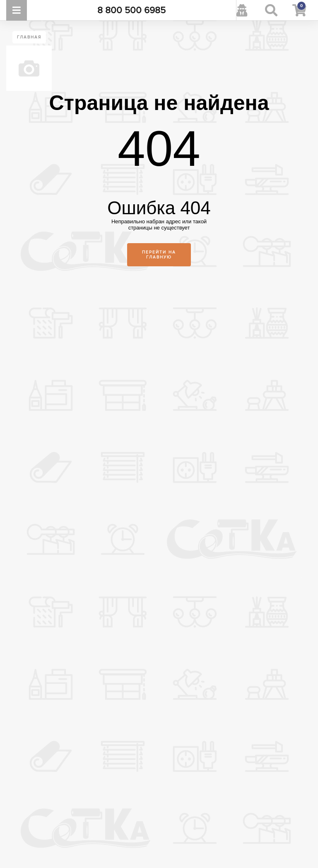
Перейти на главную (159, 255)
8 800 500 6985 (131, 10)
